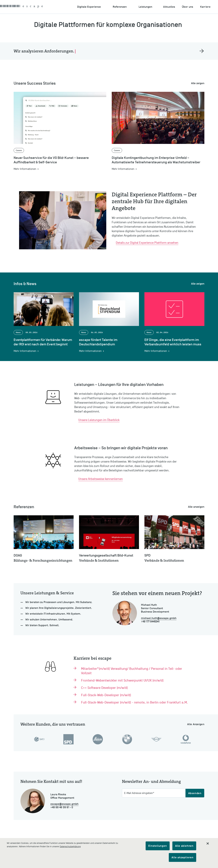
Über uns (188, 7)
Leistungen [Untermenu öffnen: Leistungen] (145, 7)
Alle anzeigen (196, 507)
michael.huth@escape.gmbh (159, 618)
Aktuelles (169, 7)
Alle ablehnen (184, 846)
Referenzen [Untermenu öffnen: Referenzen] (120, 7)
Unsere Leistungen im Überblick (99, 420)
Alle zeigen (198, 83)
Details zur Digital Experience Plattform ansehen (147, 243)
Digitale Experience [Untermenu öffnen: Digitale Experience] (89, 7)
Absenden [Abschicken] (195, 793)
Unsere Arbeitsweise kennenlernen (101, 479)
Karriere (205, 7)
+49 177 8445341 (150, 622)
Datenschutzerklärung (70, 846)
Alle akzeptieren (182, 857)
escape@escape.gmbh (64, 804)
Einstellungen (158, 846)
